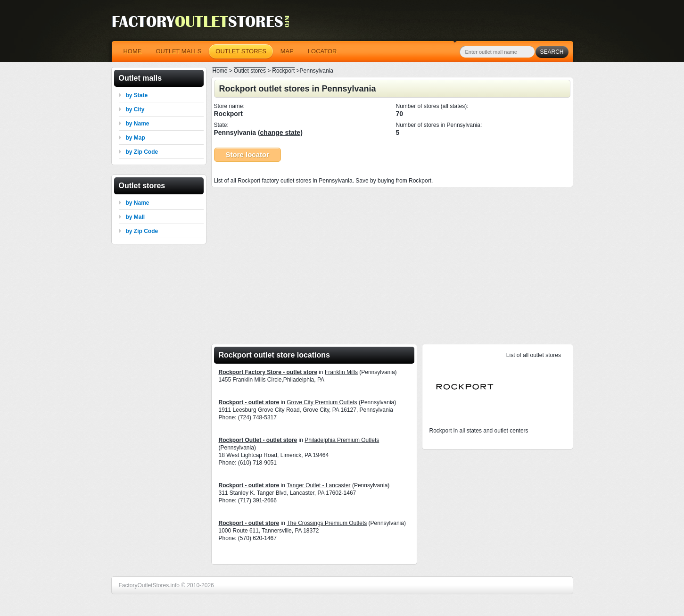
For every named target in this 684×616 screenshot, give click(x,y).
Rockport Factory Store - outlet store (268, 372)
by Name (138, 124)
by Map (136, 138)
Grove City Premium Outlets (322, 402)
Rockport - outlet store (249, 402)
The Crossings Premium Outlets (327, 523)
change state (280, 133)
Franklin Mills (341, 372)
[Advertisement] (392, 263)
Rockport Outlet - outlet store (258, 440)
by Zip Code (142, 152)
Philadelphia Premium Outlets (342, 440)
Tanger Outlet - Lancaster (318, 485)
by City (135, 109)
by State (137, 95)
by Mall (136, 217)
